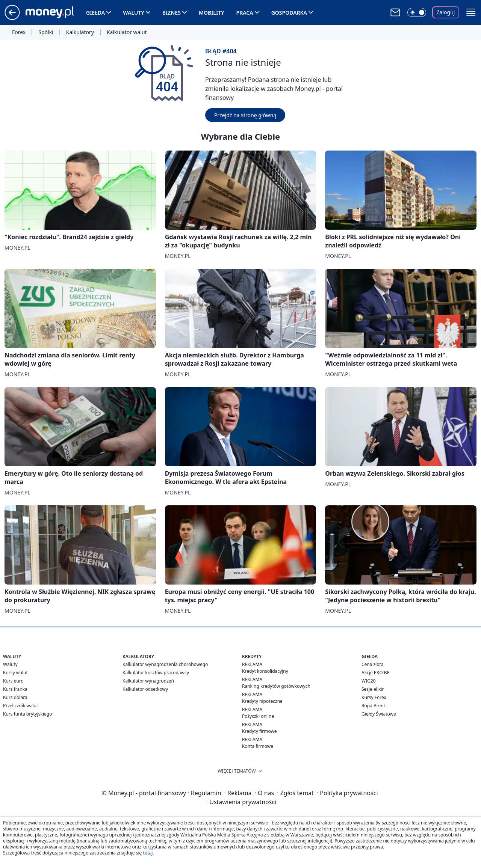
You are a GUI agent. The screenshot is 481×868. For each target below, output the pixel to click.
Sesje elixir (373, 689)
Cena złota (373, 664)
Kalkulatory (80, 32)
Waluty (134, 13)
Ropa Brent (373, 706)
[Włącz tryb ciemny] (417, 12)
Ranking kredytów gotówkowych (276, 686)
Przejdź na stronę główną (245, 115)
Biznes (172, 13)
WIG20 (369, 681)
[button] (471, 12)
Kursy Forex (374, 697)
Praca (245, 13)
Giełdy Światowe (379, 714)
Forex (19, 32)
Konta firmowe (258, 746)
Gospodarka (289, 13)
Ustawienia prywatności (241, 802)
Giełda (95, 13)
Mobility (212, 13)
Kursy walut (15, 673)
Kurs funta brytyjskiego (27, 714)
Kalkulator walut (127, 32)
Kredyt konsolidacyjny (265, 671)
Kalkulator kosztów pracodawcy (156, 673)
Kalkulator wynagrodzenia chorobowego (165, 664)
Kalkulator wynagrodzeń (148, 681)
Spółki (46, 32)
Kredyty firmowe (259, 731)
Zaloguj (446, 12)
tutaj (148, 853)
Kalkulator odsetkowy (145, 689)
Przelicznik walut (20, 706)
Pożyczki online (258, 716)
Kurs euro (13, 681)
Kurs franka (15, 689)
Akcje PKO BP (376, 673)
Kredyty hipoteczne (262, 701)
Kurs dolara (15, 697)
